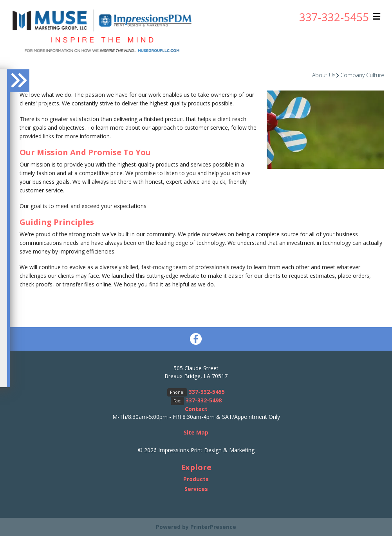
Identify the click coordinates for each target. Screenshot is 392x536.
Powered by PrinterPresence (196, 527)
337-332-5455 (334, 17)
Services (196, 489)
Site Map (196, 432)
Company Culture (362, 75)
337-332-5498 (204, 400)
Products (196, 479)
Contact (196, 409)
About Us (324, 75)
